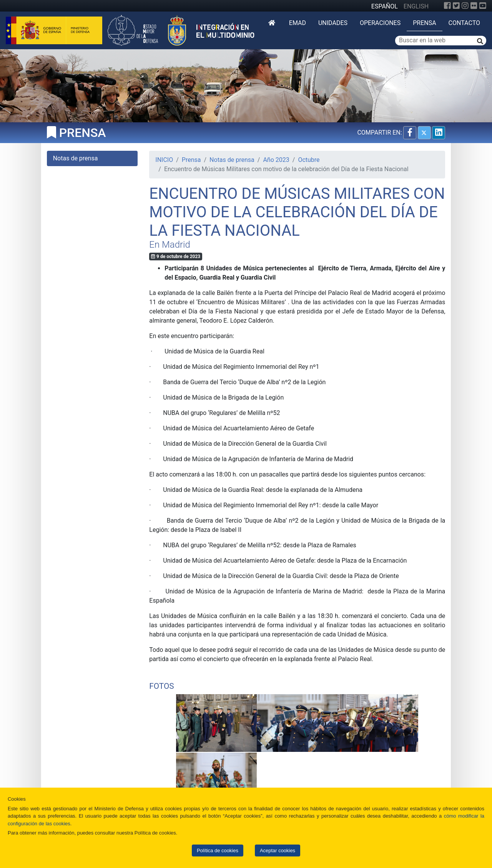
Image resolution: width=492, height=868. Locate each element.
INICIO (164, 160)
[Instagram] (465, 6)
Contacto (464, 23)
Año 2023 (276, 160)
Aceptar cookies (278, 851)
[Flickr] (474, 6)
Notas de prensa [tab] (76, 158)
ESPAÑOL (385, 6)
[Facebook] (447, 6)
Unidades (333, 23)
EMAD (298, 23)
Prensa (424, 23)
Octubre (309, 160)
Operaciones (380, 23)
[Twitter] (456, 6)
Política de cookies (218, 851)
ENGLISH (416, 6)
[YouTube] (483, 6)
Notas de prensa (232, 160)
